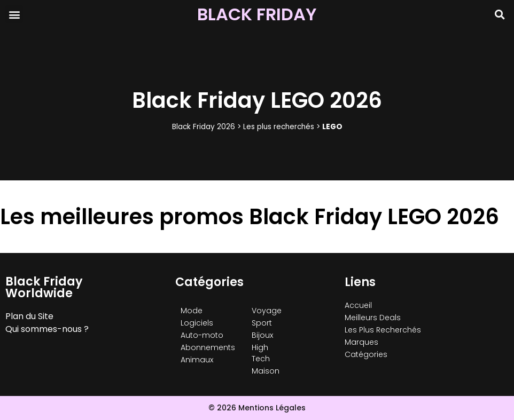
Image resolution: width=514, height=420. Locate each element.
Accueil (358, 305)
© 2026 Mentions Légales (257, 408)
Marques (361, 342)
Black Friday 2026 (204, 127)
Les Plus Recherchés (383, 330)
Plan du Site (29, 316)
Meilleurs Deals (373, 318)
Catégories (366, 354)
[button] (14, 14)
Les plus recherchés (279, 127)
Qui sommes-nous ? (47, 329)
